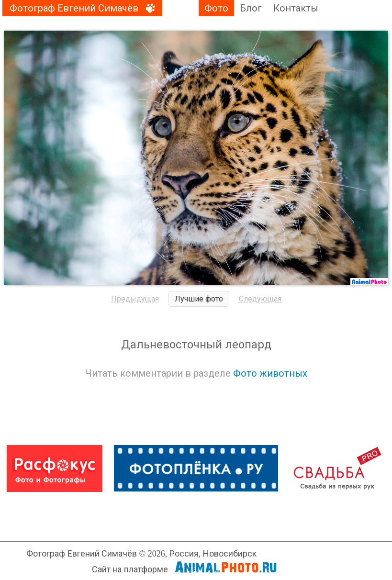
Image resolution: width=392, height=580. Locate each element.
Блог (251, 8)
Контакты (296, 8)
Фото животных (270, 373)
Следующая (260, 299)
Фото (216, 8)
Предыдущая (135, 299)
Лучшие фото (199, 299)
